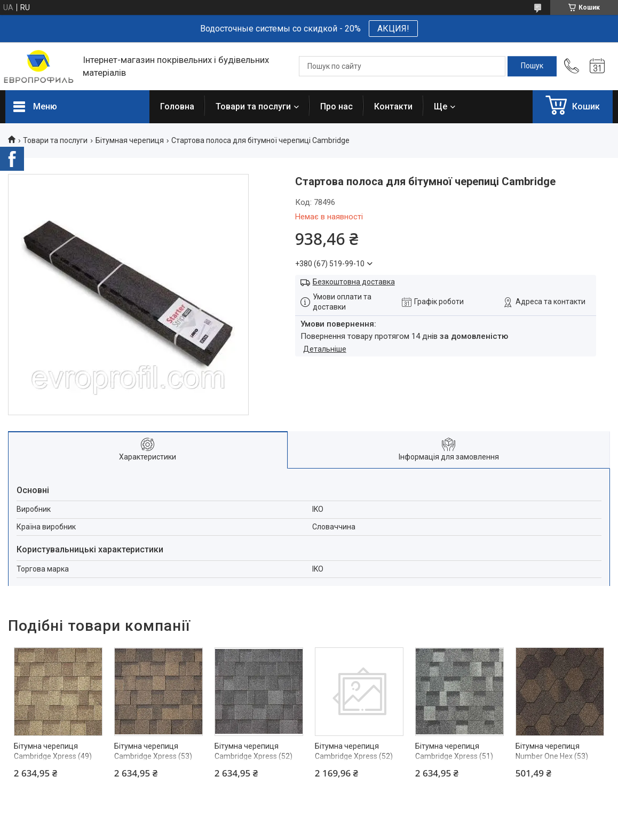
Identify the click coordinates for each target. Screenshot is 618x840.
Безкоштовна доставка (354, 282)
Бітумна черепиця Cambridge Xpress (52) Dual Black (253, 756)
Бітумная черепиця (130, 140)
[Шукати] (532, 66)
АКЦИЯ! (393, 29)
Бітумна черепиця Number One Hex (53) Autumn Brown (552, 756)
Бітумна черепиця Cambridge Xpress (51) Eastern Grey (454, 756)
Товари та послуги (253, 106)
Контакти (393, 106)
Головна (177, 106)
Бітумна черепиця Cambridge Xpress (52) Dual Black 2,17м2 (354, 756)
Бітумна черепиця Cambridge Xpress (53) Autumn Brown (153, 756)
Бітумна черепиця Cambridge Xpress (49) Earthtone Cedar (53, 756)
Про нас (336, 106)
